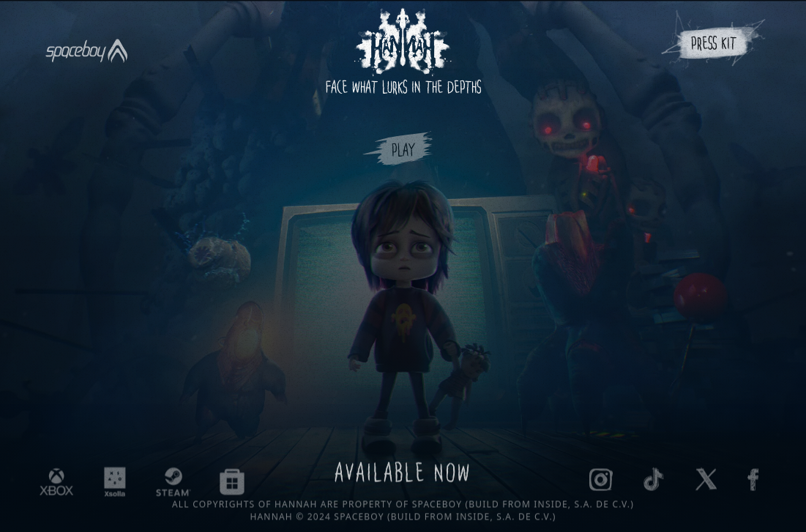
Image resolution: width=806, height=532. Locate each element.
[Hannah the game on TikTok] (654, 481)
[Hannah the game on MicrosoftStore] (232, 484)
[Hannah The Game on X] (706, 481)
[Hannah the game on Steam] (173, 484)
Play (403, 153)
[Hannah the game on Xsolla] (115, 484)
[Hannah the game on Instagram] (601, 482)
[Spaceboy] (86, 42)
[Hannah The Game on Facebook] (753, 482)
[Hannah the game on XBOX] (56, 484)
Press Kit (714, 46)
